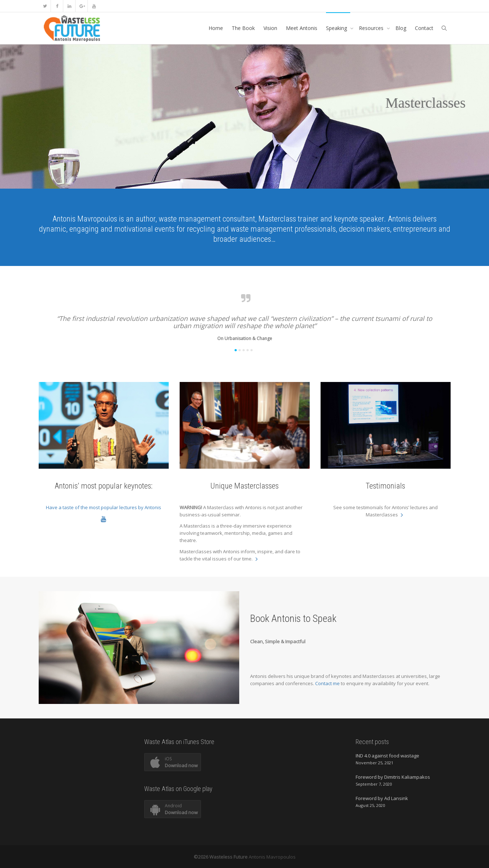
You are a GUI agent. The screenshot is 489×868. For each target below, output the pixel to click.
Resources (372, 28)
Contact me (328, 683)
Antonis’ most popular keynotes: (104, 486)
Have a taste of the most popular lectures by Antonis (104, 507)
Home (216, 28)
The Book (243, 28)
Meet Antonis (302, 28)
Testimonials (385, 486)
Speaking (337, 28)
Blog (401, 28)
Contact (424, 28)
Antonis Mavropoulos (272, 857)
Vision (270, 28)
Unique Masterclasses (244, 486)
